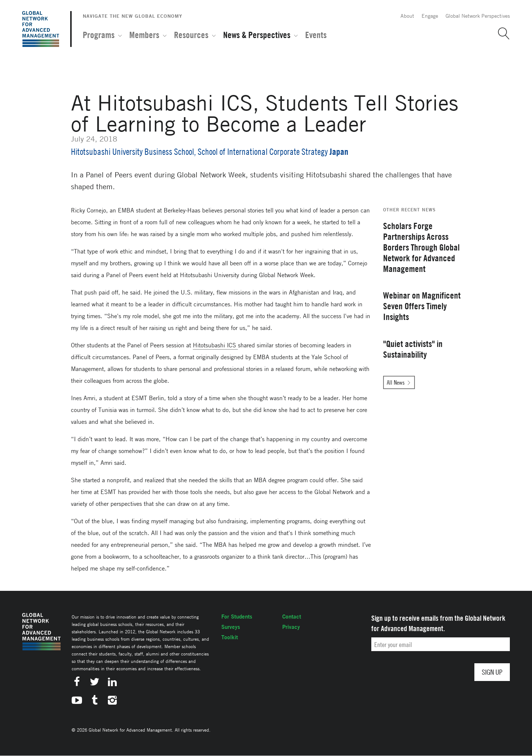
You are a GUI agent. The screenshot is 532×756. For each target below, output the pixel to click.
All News (396, 382)
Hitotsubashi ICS (215, 345)
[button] (501, 34)
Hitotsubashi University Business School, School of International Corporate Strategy (199, 152)
